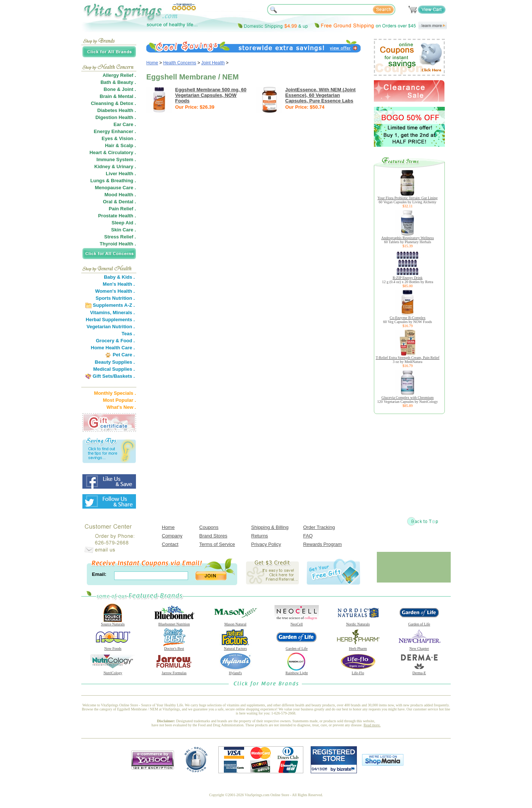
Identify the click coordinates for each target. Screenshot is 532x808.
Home (152, 63)
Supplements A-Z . (114, 305)
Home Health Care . (113, 348)
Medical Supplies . (114, 369)
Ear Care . (125, 124)
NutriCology (113, 671)
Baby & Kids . (119, 277)
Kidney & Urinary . (115, 167)
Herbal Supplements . (110, 320)
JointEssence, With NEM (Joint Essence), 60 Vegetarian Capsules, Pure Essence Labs (320, 95)
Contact (170, 544)
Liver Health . (121, 174)
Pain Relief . (122, 209)
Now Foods (113, 647)
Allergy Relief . (119, 75)
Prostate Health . (117, 216)
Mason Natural (235, 622)
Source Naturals (113, 622)
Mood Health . (120, 195)
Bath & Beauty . (118, 82)
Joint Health (213, 63)
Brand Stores (213, 536)
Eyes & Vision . (119, 138)
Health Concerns (180, 63)
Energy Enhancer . (115, 131)
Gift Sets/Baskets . (114, 376)
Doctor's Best (174, 647)
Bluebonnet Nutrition (174, 622)
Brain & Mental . (118, 96)
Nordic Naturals (358, 622)
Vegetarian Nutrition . (111, 327)
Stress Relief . (120, 237)
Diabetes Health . (117, 110)
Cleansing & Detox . (113, 103)
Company (172, 536)
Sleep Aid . (124, 223)
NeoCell (297, 622)
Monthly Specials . (115, 393)
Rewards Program (322, 544)
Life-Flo (358, 671)
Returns (260, 536)
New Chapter (419, 647)
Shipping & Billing (270, 527)
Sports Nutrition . (115, 298)
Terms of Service (217, 544)
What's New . (121, 407)
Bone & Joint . (120, 89)
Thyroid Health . (118, 244)
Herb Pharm (358, 647)
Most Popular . (119, 400)
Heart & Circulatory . (113, 152)
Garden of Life (419, 622)
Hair (110, 145)
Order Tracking (319, 527)
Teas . (128, 334)
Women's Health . (115, 291)
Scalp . (128, 145)
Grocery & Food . (115, 341)
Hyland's (235, 671)
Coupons (209, 527)
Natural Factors (235, 647)
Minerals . (124, 313)
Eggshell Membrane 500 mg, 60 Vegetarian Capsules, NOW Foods (211, 95)
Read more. (372, 725)
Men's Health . (119, 284)
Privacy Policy (266, 544)
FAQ (308, 536)
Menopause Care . (115, 188)
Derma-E (419, 671)
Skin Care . (124, 230)
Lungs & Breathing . (113, 181)
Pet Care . (124, 355)
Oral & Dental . (119, 202)
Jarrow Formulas (174, 671)
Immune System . (116, 159)
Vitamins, (101, 313)
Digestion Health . (116, 117)
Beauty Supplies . (115, 362)
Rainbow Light (297, 671)
